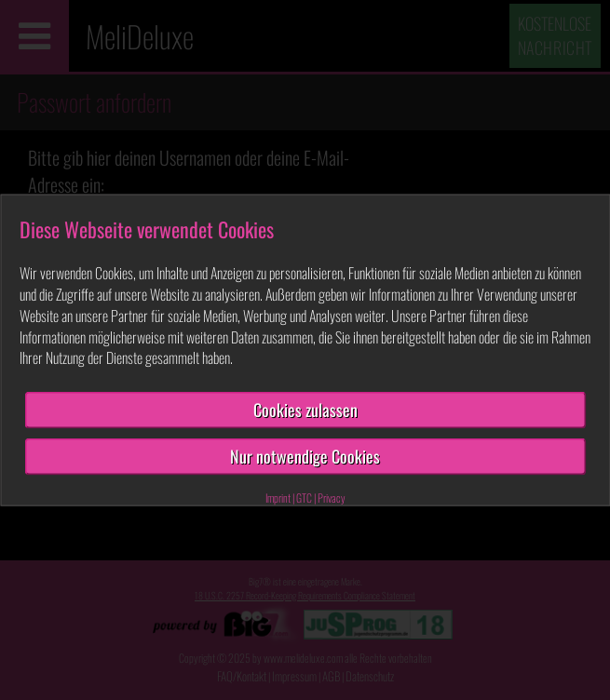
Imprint (278, 497)
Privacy (332, 497)
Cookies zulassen (305, 410)
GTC (304, 497)
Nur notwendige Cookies (305, 456)
